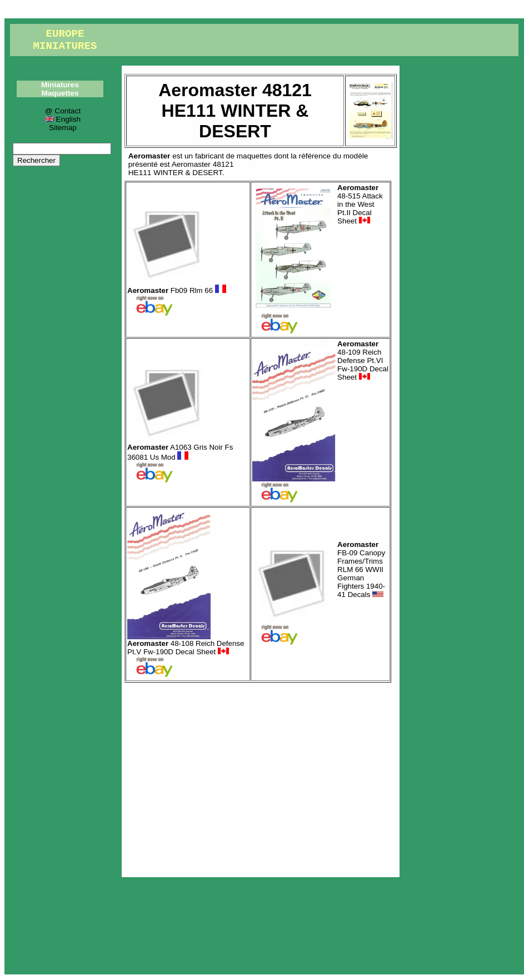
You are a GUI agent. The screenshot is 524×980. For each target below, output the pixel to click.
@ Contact (63, 111)
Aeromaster (149, 156)
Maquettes (60, 93)
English (63, 119)
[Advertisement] (261, 777)
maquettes (254, 156)
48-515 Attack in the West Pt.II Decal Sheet (360, 204)
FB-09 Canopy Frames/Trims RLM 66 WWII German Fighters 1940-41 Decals (361, 569)
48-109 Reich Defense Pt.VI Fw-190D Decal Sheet (363, 360)
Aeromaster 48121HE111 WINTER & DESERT (181, 168)
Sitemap (63, 128)
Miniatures (60, 85)
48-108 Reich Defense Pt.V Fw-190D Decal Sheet (186, 648)
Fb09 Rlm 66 (177, 290)
